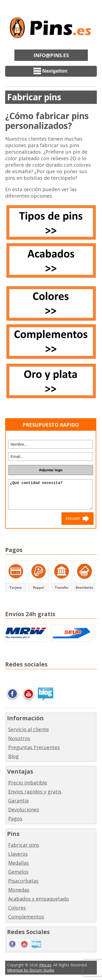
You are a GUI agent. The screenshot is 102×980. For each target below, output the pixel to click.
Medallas (18, 863)
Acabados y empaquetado (38, 899)
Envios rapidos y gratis (35, 792)
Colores (17, 908)
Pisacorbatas (23, 881)
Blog (13, 756)
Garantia (18, 801)
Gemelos (18, 872)
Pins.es (45, 965)
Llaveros (18, 854)
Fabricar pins (24, 845)
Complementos (26, 917)
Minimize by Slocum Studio (31, 970)
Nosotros (19, 738)
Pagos (15, 818)
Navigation (50, 71)
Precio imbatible (28, 783)
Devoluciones (24, 810)
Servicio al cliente (29, 729)
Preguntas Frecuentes (34, 747)
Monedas (19, 890)
